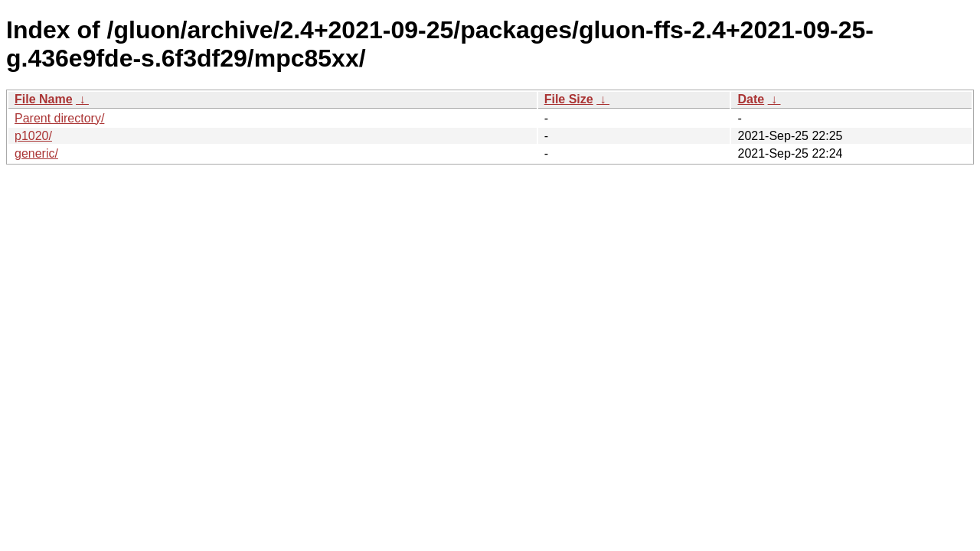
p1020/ (33, 136)
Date (751, 99)
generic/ (36, 153)
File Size (569, 99)
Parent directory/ (59, 118)
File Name (44, 99)
